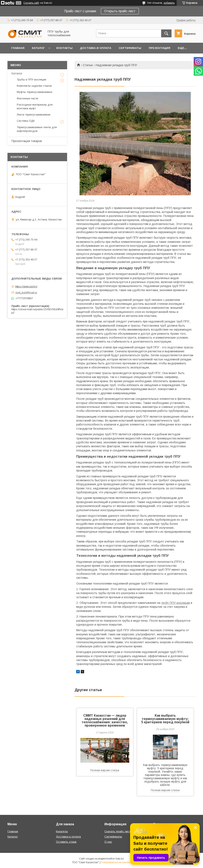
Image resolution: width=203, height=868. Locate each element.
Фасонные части (27, 98)
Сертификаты (130, 48)
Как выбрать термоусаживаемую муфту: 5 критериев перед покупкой (165, 719)
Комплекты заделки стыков (34, 86)
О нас (108, 842)
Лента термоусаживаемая (34, 115)
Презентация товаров (27, 141)
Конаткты (62, 831)
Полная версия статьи (105, 770)
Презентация (159, 48)
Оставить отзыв (66, 842)
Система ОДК (26, 121)
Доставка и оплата (96, 48)
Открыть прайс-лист (120, 11)
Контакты (64, 48)
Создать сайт (31, 3)
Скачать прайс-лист (117, 831)
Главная (18, 48)
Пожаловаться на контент (116, 862)
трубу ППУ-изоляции (176, 603)
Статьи (88, 65)
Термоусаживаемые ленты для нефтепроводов (37, 129)
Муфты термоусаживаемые (34, 92)
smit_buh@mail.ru (26, 292)
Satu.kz (120, 859)
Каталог (38, 48)
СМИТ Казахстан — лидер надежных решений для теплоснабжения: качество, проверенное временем (105, 720)
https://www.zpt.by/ (26, 286)
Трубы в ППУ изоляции (31, 80)
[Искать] (166, 33)
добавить (169, 3)
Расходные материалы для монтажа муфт (35, 106)
